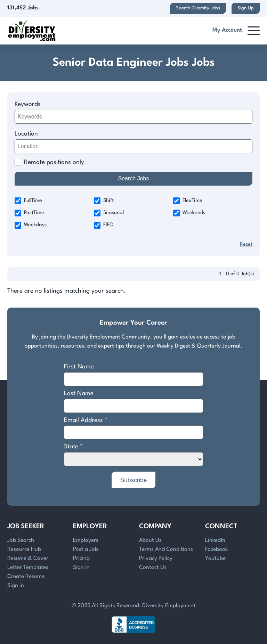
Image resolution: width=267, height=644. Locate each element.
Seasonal (109, 213)
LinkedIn (215, 540)
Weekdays (31, 225)
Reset (246, 244)
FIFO (104, 225)
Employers (86, 540)
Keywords (28, 104)
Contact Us (153, 568)
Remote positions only (54, 162)
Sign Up (246, 8)
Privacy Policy (156, 559)
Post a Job (86, 549)
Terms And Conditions (166, 549)
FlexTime (188, 201)
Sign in (16, 586)
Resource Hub (24, 549)
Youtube (215, 559)
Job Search (21, 540)
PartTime (29, 213)
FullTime (28, 201)
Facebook (216, 549)
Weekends (189, 213)
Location (26, 134)
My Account (227, 30)
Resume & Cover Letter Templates (28, 563)
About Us (150, 540)
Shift (104, 201)
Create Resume (26, 577)
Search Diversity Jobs (198, 8)
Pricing (81, 559)
